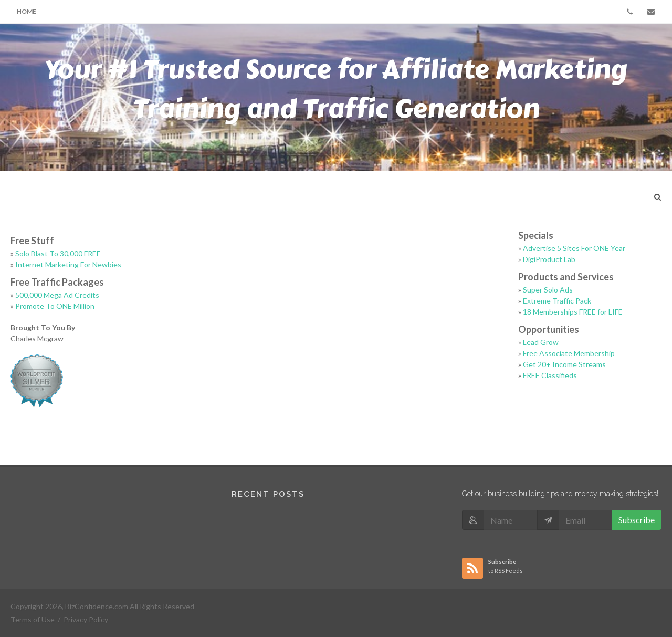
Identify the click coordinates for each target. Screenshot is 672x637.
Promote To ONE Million (55, 306)
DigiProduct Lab (549, 259)
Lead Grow (541, 342)
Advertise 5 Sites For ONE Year (574, 248)
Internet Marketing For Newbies (68, 264)
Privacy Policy (86, 619)
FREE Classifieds (550, 375)
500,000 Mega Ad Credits (57, 295)
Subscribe (637, 520)
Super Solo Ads (548, 290)
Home (27, 11)
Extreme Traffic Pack (557, 301)
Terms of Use (33, 619)
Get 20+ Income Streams (564, 364)
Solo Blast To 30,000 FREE (58, 253)
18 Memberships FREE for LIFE (573, 312)
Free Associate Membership (569, 353)
